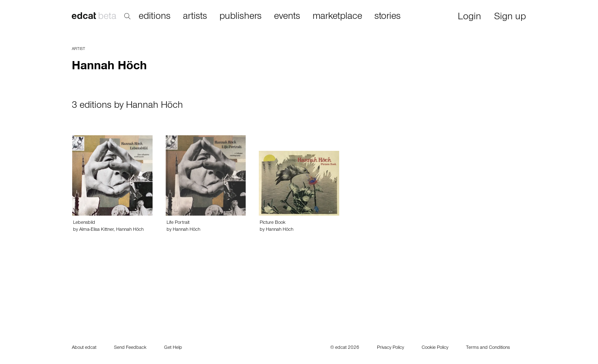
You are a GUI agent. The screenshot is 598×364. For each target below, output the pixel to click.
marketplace (337, 17)
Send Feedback (130, 348)
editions (155, 17)
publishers (241, 17)
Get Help (173, 348)
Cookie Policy (435, 348)
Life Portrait (178, 223)
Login (469, 17)
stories (388, 17)
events (287, 17)
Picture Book (273, 223)
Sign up (510, 17)
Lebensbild (84, 223)
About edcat (84, 348)
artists (195, 17)
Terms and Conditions (488, 348)
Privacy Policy (390, 348)
